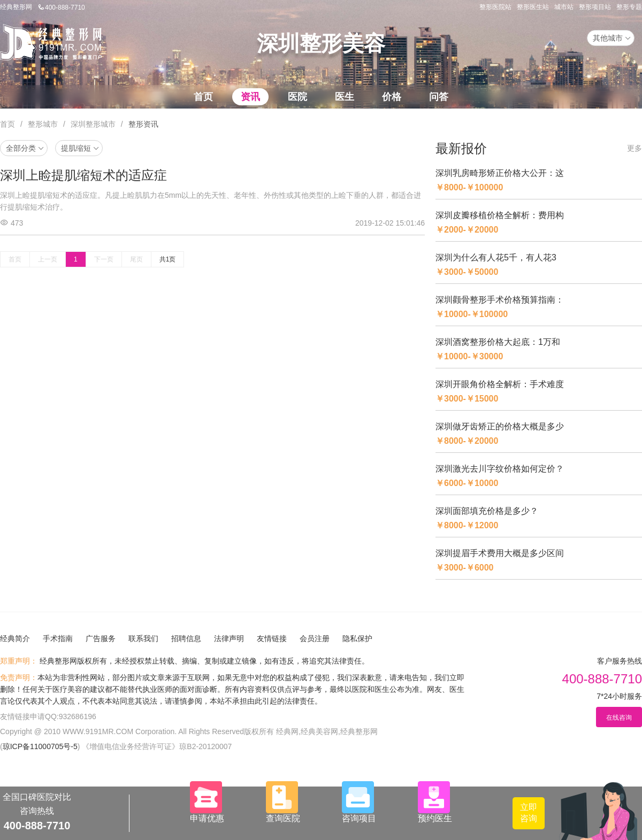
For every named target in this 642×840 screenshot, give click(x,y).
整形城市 (43, 124)
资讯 (250, 97)
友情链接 (272, 638)
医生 (345, 97)
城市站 (564, 7)
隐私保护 (357, 638)
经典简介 (15, 638)
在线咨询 (619, 718)
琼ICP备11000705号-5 (40, 746)
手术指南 (58, 638)
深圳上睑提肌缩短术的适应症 (83, 175)
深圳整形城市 (93, 124)
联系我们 (143, 638)
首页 (203, 97)
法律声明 (229, 638)
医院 (297, 97)
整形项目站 (595, 7)
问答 (439, 97)
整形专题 (629, 7)
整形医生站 (533, 7)
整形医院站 (495, 7)
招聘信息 (186, 638)
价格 (392, 97)
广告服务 (101, 638)
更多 (635, 148)
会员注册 (315, 638)
